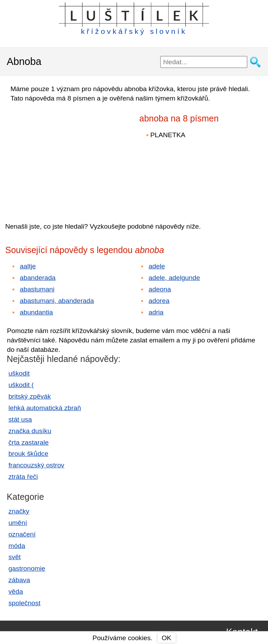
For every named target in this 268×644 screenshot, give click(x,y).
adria (156, 312)
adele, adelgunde (174, 278)
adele (157, 266)
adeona (160, 289)
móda (17, 546)
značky (19, 511)
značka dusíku (30, 431)
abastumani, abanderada (57, 301)
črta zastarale (28, 442)
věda (16, 591)
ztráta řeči (23, 477)
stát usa (20, 419)
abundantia (36, 312)
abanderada (38, 278)
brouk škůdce (28, 454)
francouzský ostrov (36, 465)
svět (14, 557)
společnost (24, 603)
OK (166, 638)
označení (22, 534)
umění (18, 523)
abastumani (37, 289)
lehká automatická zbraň (45, 408)
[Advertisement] (66, 157)
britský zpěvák (30, 396)
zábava (19, 580)
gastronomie (27, 568)
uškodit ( (21, 385)
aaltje (28, 266)
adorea (159, 301)
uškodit (19, 373)
